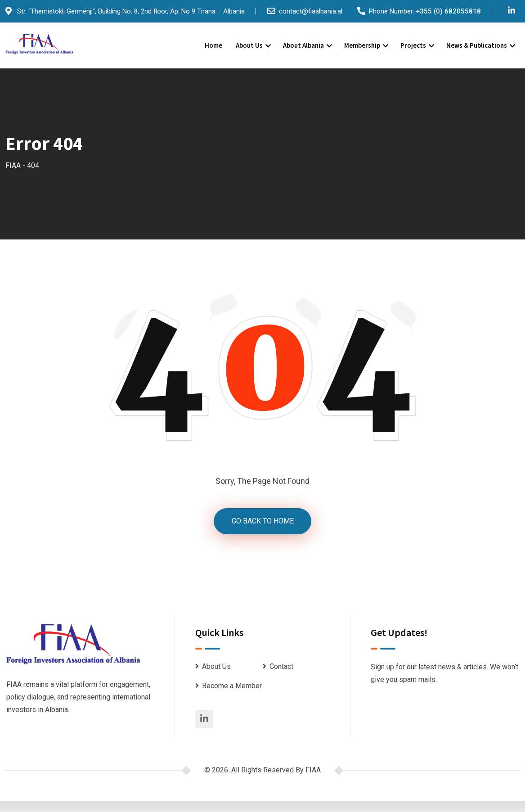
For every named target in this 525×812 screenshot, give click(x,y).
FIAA (313, 770)
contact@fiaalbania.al (311, 11)
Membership (362, 45)
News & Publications (477, 45)
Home (213, 45)
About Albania (303, 45)
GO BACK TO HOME (263, 521)
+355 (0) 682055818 (448, 11)
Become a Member (232, 686)
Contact (281, 666)
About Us (249, 45)
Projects (413, 45)
